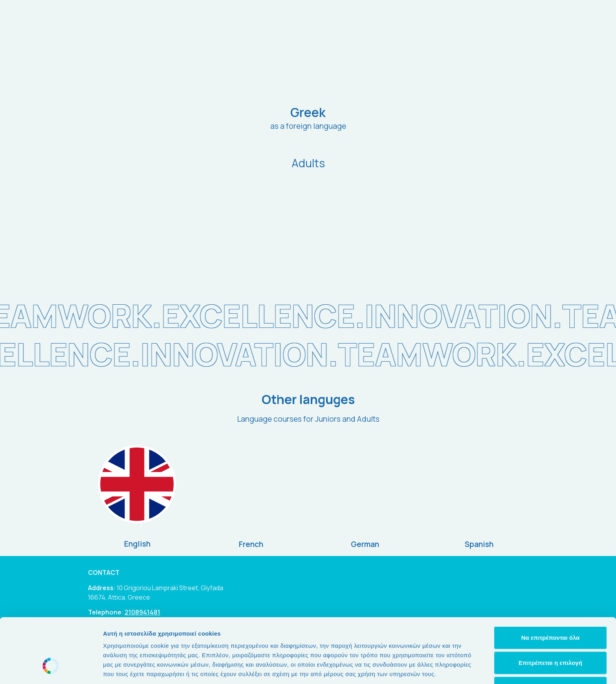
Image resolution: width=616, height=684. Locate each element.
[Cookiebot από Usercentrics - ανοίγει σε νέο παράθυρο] (51, 669)
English (137, 544)
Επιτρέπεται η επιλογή (550, 607)
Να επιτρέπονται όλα (551, 582)
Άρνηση (550, 632)
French (251, 544)
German (365, 544)
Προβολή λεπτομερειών (467, 668)
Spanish (479, 544)
